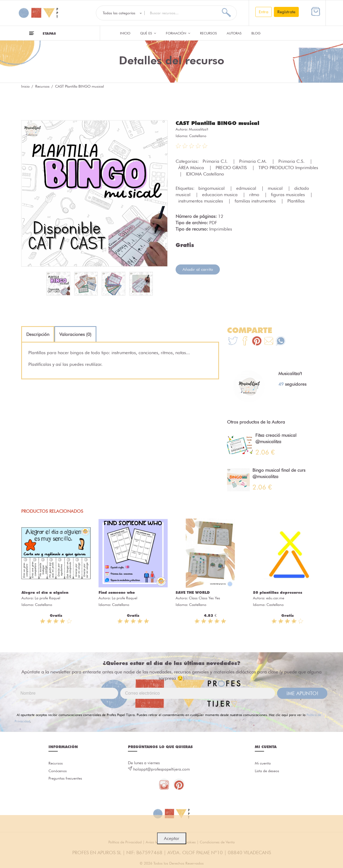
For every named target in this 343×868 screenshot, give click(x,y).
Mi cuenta (263, 764)
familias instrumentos (256, 201)
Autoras (234, 33)
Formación (178, 33)
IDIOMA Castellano (205, 174)
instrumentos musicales (201, 201)
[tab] (38, 334)
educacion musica (220, 194)
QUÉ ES (148, 33)
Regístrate (286, 12)
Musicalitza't (199, 129)
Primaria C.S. (292, 161)
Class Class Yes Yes (204, 598)
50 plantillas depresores (278, 592)
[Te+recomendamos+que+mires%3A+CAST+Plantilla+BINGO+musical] (245, 342)
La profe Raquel (47, 598)
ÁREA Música (192, 167)
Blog (256, 33)
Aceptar (172, 838)
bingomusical (212, 188)
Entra (264, 12)
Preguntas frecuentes (66, 781)
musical (276, 188)
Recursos (208, 33)
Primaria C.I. (216, 161)
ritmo (255, 194)
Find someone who (117, 592)
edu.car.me (275, 598)
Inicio (125, 33)
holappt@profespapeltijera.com (162, 769)
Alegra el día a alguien (45, 592)
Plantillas (296, 201)
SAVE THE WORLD (193, 592)
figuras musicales (289, 194)
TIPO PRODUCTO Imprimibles (288, 167)
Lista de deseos (268, 772)
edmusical (247, 188)
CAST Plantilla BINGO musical (222, 123)
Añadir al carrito (198, 269)
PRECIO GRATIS (232, 167)
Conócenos (58, 772)
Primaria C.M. (254, 161)
